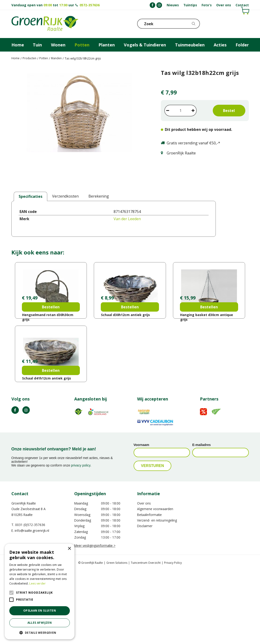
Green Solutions (117, 636)
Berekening (99, 196)
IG (26, 483)
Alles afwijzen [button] (40, 623)
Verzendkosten (65, 196)
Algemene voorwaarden (155, 582)
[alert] (40, 592)
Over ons (144, 576)
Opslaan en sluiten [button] (40, 611)
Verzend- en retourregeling (157, 594)
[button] (40, 632)
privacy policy (81, 539)
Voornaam (141, 518)
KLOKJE (234, 23)
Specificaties (30, 196)
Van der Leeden (127, 219)
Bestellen (51, 344)
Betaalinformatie (149, 588)
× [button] (69, 549)
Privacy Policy (173, 636)
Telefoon (245, 23)
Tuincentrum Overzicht (146, 636)
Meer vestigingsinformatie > (95, 619)
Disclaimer (145, 599)
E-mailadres (201, 518)
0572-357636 (90, 5)
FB (15, 483)
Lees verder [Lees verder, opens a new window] (37, 583)
